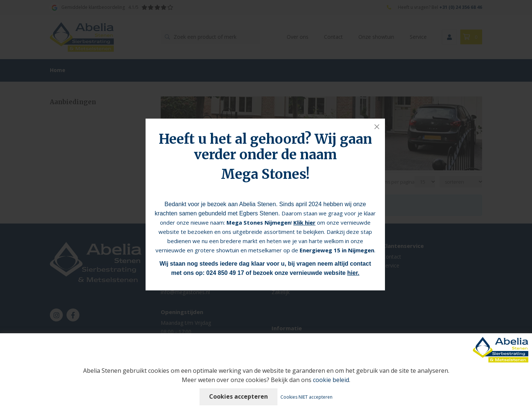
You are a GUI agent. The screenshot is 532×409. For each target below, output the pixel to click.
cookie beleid (331, 380)
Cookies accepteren (238, 396)
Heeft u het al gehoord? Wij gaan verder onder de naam (265, 147)
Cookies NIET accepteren (306, 397)
